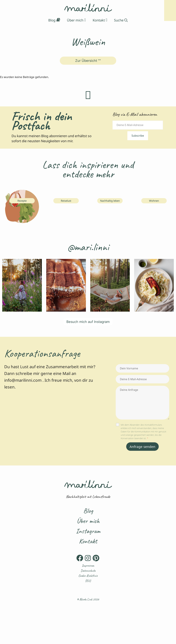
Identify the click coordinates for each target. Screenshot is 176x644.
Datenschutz (88, 571)
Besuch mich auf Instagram (88, 322)
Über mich (88, 521)
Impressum (88, 566)
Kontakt (88, 541)
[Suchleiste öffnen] (121, 20)
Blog (88, 511)
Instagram (88, 531)
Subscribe (138, 136)
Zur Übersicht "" (88, 61)
